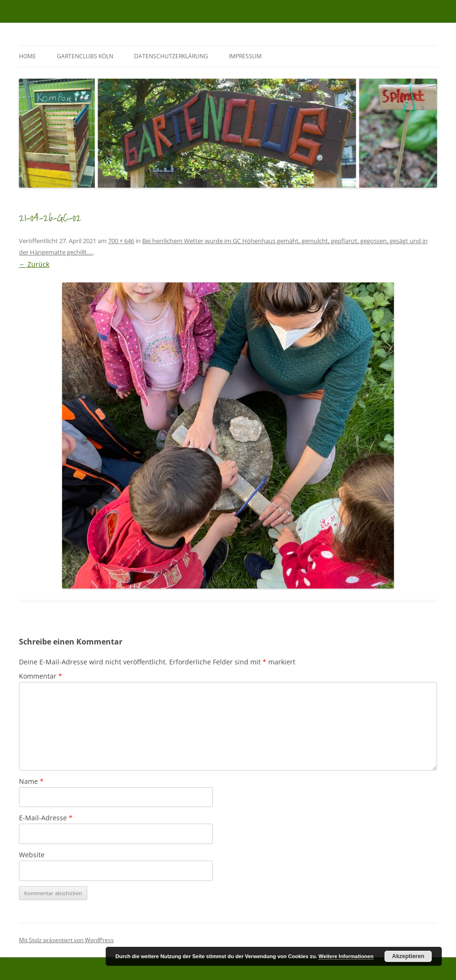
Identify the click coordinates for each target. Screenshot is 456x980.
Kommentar (41, 676)
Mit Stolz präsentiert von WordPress (66, 940)
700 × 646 (121, 241)
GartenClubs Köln (85, 56)
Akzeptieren (408, 956)
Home (27, 56)
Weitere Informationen (346, 956)
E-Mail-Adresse (46, 818)
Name (31, 781)
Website (32, 855)
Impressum (245, 56)
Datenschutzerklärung (171, 56)
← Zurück (34, 264)
